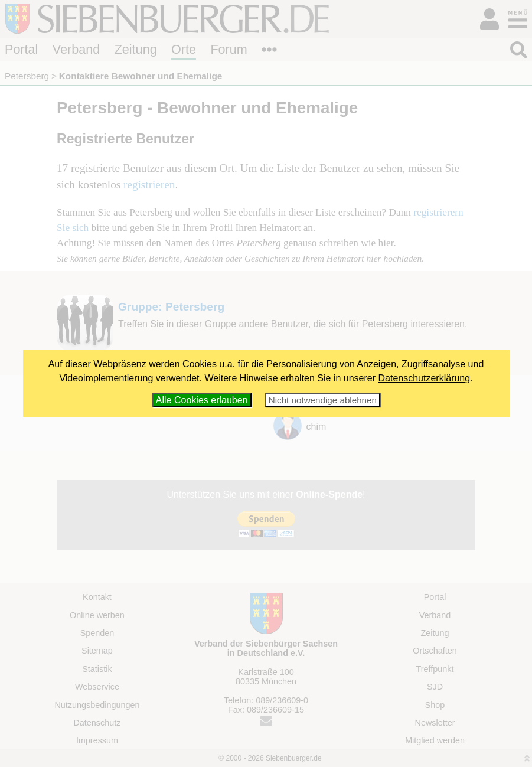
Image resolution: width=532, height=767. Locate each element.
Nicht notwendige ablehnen (323, 400)
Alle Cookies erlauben (202, 400)
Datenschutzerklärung (425, 378)
